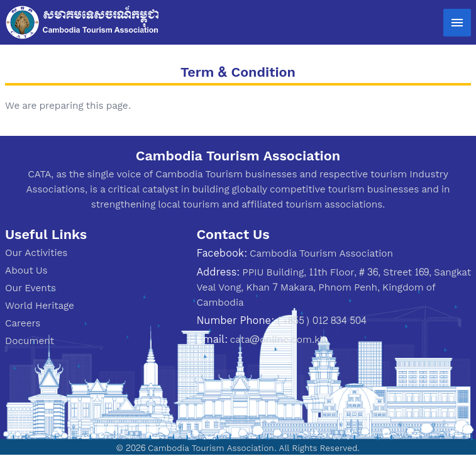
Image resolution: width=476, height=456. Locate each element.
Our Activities (36, 253)
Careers (23, 323)
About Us (26, 270)
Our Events (30, 288)
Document (30, 341)
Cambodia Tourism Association (321, 253)
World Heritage (40, 305)
